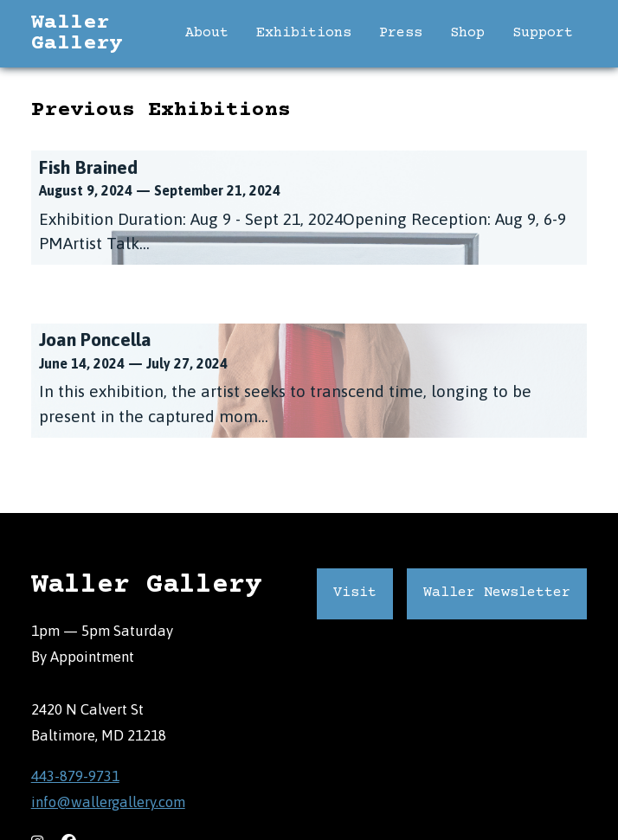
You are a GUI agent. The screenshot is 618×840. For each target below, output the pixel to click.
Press (401, 33)
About (207, 33)
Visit (355, 593)
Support (543, 33)
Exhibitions (304, 33)
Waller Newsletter (497, 593)
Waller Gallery (77, 34)
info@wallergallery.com (108, 802)
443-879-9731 (75, 775)
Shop (467, 33)
